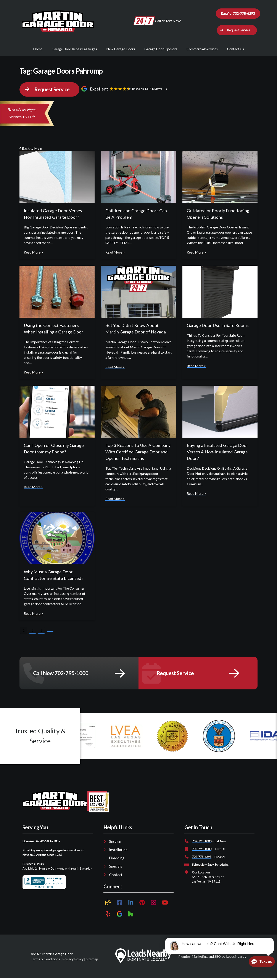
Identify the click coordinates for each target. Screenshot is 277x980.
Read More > (33, 254)
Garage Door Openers (161, 50)
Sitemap (92, 961)
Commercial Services (202, 50)
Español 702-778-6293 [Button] (238, 14)
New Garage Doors (121, 50)
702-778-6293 (202, 858)
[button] (237, 31)
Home (38, 50)
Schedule (198, 866)
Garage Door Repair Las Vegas (74, 50)
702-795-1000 (202, 843)
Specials (116, 868)
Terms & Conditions (45, 961)
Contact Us (235, 50)
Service (115, 843)
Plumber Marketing (193, 958)
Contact (116, 876)
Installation (118, 851)
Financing (117, 860)
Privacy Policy (73, 961)
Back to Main (31, 150)
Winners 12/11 (22, 118)
